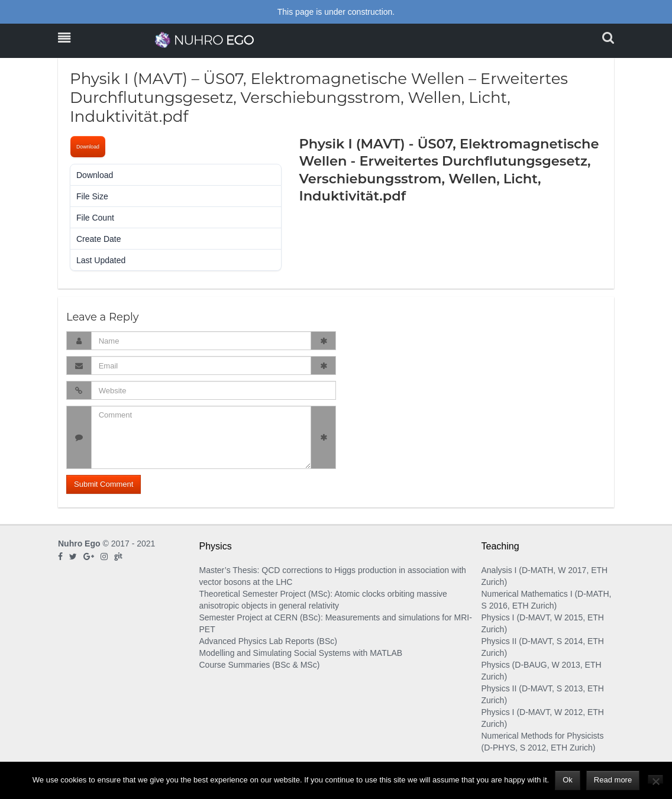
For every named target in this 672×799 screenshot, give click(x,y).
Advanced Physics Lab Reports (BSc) (268, 641)
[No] (655, 779)
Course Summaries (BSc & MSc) (260, 665)
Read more (613, 780)
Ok (568, 780)
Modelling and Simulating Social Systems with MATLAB (301, 653)
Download (88, 147)
